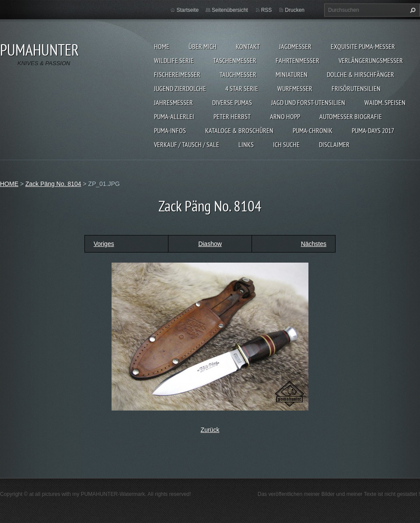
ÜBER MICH (203, 46)
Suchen (412, 10)
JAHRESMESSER (173, 102)
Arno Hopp (285, 116)
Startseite (187, 10)
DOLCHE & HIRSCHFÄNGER (360, 74)
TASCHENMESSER (235, 60)
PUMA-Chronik (313, 130)
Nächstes (314, 244)
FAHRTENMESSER (297, 60)
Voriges (104, 244)
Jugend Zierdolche (180, 88)
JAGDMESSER (295, 46)
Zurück (210, 430)
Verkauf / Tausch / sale (187, 144)
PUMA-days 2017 (373, 130)
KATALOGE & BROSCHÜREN (239, 130)
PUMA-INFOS (170, 130)
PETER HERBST (232, 116)
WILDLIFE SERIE (174, 60)
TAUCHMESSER (238, 74)
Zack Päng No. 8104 (53, 184)
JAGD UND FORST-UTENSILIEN (308, 102)
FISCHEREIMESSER (177, 74)
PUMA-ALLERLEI (174, 116)
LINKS (246, 144)
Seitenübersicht (230, 10)
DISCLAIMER (334, 144)
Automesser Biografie (351, 116)
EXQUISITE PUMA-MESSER (363, 46)
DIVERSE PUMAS (232, 102)
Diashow (210, 244)
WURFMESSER (295, 88)
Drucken (295, 10)
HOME (162, 46)
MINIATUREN (292, 74)
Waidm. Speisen (385, 102)
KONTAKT (248, 46)
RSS (267, 10)
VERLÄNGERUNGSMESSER (371, 60)
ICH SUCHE (286, 144)
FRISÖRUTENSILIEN (356, 88)
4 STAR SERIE (242, 88)
